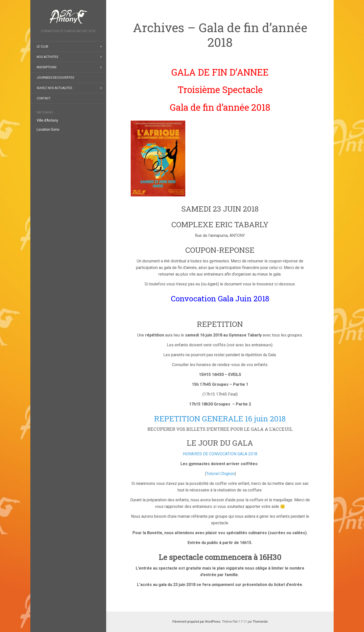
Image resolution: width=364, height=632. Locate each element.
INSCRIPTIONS (47, 67)
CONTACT (44, 98)
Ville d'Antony (47, 120)
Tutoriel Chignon (220, 474)
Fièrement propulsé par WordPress (196, 622)
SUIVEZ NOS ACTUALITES (54, 88)
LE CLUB (42, 47)
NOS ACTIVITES (47, 57)
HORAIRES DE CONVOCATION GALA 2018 (220, 454)
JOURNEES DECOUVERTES (55, 78)
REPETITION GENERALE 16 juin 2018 (220, 419)
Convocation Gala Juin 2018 (220, 298)
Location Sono (48, 129)
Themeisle (260, 622)
